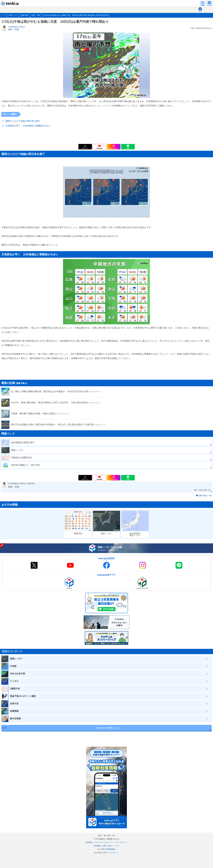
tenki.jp (10, 3)
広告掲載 (97, 846)
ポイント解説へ (10, 114)
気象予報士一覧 (205, 495)
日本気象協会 (110, 849)
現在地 (200, 11)
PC (114, 836)
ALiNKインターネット (110, 853)
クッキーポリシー (120, 842)
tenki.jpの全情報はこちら (109, 728)
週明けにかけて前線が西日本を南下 (23, 121)
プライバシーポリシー (103, 842)
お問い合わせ (107, 846)
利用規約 (89, 842)
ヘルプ (117, 846)
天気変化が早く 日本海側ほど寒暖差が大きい (28, 126)
